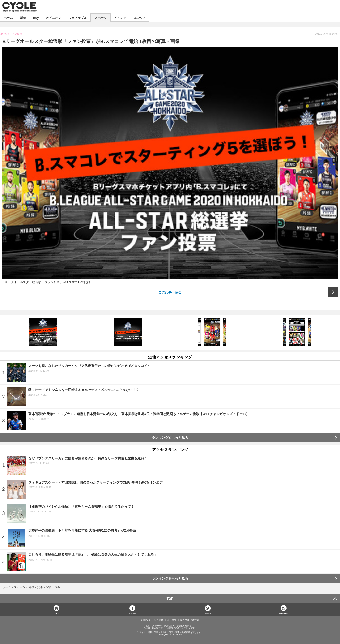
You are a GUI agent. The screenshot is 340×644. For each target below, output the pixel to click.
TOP (170, 599)
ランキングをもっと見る (170, 438)
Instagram (284, 613)
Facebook (132, 613)
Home (56, 613)
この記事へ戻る (170, 292)
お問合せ (146, 620)
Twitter (208, 613)
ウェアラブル (78, 18)
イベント (120, 18)
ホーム (8, 18)
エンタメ (140, 18)
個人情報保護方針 (190, 620)
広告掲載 (159, 620)
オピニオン (54, 18)
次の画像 (333, 292)
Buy (36, 18)
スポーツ (101, 18)
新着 (23, 18)
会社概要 (172, 620)
